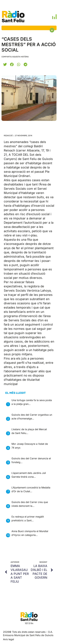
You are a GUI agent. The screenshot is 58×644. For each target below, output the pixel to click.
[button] (5, 64)
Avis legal (8, 639)
